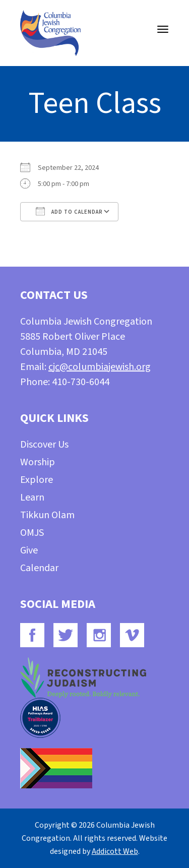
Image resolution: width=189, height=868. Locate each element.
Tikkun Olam (47, 515)
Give (29, 550)
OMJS (32, 533)
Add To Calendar (69, 211)
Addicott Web (115, 851)
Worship (38, 462)
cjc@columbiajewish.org (100, 367)
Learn (32, 498)
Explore (37, 480)
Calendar (39, 568)
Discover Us (44, 445)
